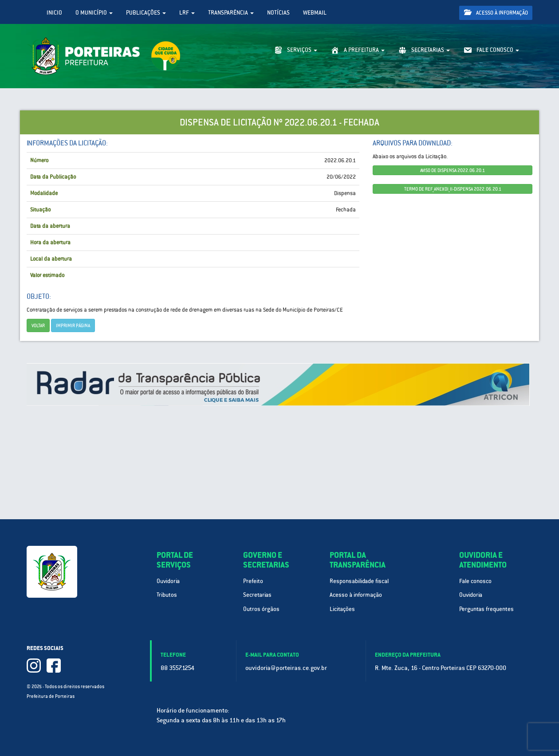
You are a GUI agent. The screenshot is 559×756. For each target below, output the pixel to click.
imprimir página (73, 325)
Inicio (54, 13)
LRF (187, 13)
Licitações (342, 609)
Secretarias (257, 595)
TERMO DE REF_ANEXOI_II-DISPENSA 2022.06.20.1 (453, 189)
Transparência (231, 13)
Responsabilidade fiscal (359, 581)
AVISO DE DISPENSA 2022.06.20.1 (453, 170)
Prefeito (253, 581)
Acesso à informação (496, 13)
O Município (94, 13)
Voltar (38, 325)
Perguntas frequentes (486, 609)
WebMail (315, 13)
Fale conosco (475, 581)
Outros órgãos (261, 609)
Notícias (278, 13)
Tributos (167, 595)
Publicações (146, 13)
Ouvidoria (168, 581)
